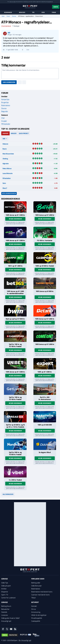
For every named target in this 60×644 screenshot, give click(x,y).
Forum (54, 12)
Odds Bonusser (37, 586)
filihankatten (7, 178)
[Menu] (2, 7)
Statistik (4, 612)
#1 (4, 50)
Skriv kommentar (9, 82)
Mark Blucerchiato (8, 154)
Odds (43, 12)
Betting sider (36, 583)
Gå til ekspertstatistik (9, 193)
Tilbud (33, 598)
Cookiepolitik (36, 621)
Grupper (4, 121)
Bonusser (22, 12)
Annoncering (36, 612)
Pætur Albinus (7, 168)
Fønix (4, 183)
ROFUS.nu (26, 2)
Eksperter (5, 592)
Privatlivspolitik (37, 618)
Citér (27, 50)
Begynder (5, 111)
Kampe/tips (5, 99)
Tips (33, 12)
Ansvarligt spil (6, 621)
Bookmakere (8, 12)
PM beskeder (6, 124)
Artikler (4, 589)
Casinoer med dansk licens (40, 595)
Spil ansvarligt (13, 2)
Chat (3, 118)
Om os (33, 609)
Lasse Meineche (8, 173)
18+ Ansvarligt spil (25, 640)
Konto (56, 7)
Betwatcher (5, 609)
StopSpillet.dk (50, 2)
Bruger (14, 133)
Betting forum (6, 606)
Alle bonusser (8, 494)
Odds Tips (5, 583)
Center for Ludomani (8, 598)
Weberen (5, 144)
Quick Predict (24, 133)
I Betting (5, 159)
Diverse (14, 16)
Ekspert (5, 133)
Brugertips (5, 102)
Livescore (5, 615)
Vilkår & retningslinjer (39, 615)
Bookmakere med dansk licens (42, 592)
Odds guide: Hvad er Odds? (10, 618)
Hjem (3, 16)
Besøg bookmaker (15, 219)
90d (4, 139)
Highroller (6, 163)
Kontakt (34, 606)
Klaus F (5, 188)
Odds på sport (6, 586)
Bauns (5, 149)
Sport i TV (5, 595)
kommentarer (6, 26)
